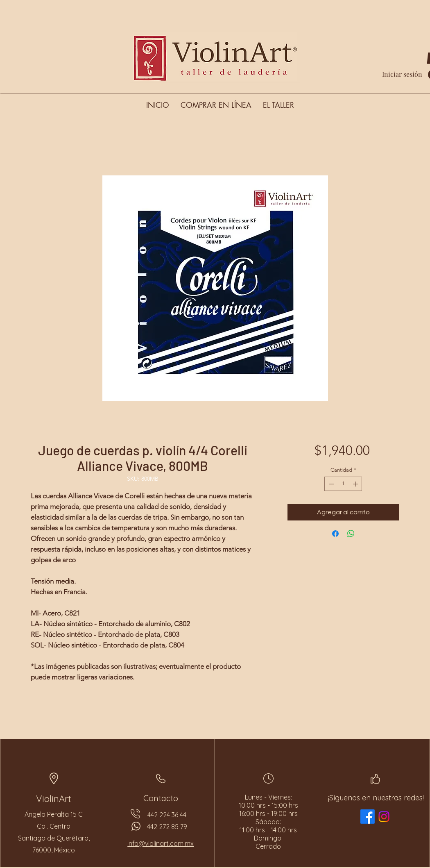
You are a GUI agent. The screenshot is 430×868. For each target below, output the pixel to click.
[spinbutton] (343, 484)
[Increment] (356, 484)
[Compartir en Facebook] (335, 534)
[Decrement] (330, 484)
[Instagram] (384, 817)
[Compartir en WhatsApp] (351, 534)
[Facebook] (368, 817)
